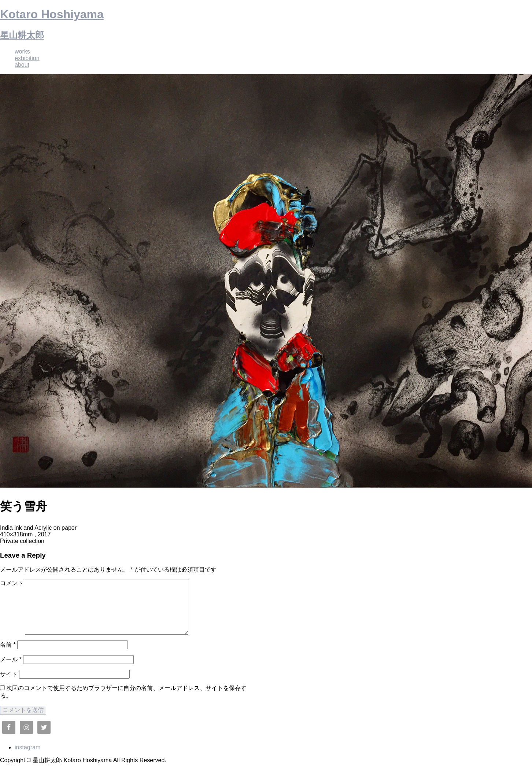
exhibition (27, 58)
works (22, 52)
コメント (12, 583)
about (22, 65)
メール (11, 659)
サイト (9, 674)
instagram (27, 747)
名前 (8, 645)
